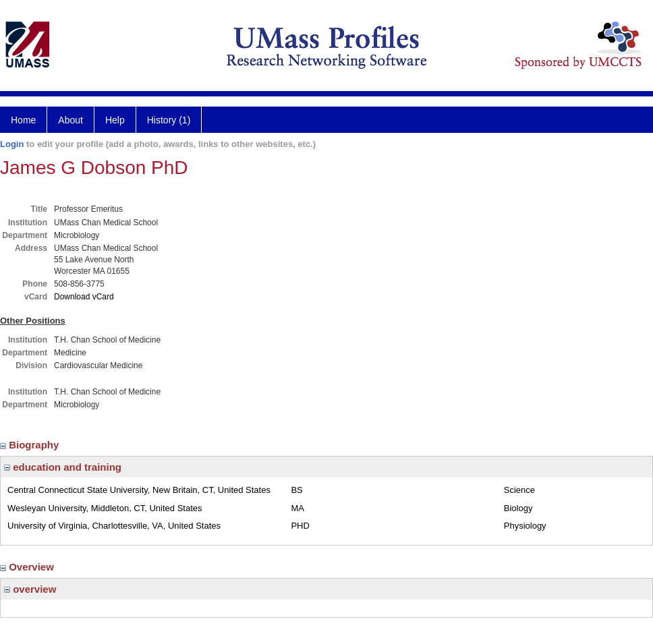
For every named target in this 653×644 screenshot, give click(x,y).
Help (115, 120)
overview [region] (30, 589)
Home (23, 120)
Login (12, 144)
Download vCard (84, 297)
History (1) (169, 120)
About (70, 120)
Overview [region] (28, 567)
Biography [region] (31, 445)
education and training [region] (63, 467)
